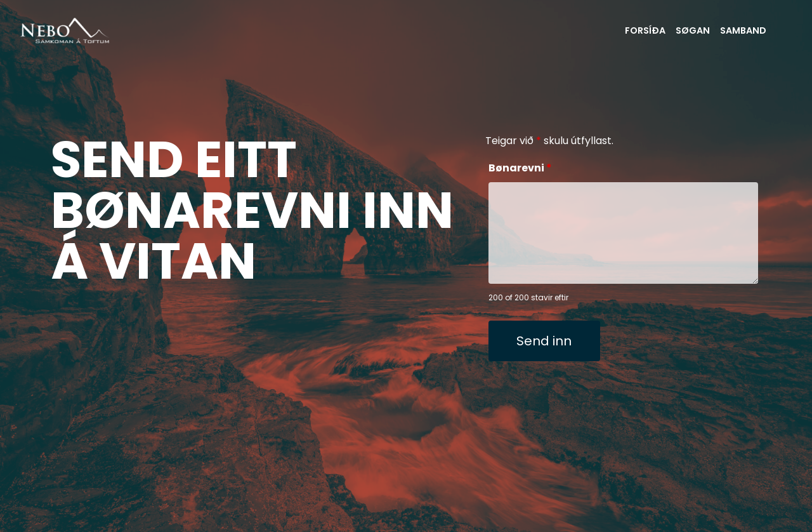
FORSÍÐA (645, 30)
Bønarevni (520, 168)
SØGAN (693, 30)
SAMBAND (743, 30)
